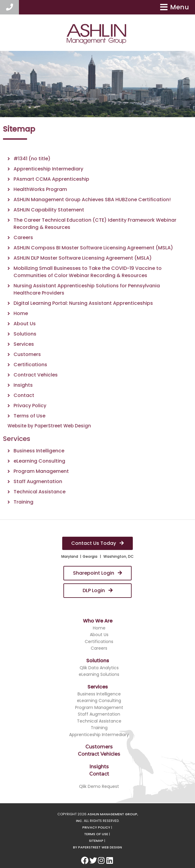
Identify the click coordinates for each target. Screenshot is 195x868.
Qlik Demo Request (99, 786)
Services (24, 344)
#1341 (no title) (32, 159)
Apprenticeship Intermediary (48, 169)
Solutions (25, 334)
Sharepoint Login (98, 573)
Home (21, 313)
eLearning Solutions (99, 674)
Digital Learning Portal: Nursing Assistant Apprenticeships (83, 303)
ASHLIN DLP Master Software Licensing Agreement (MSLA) (83, 258)
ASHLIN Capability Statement (49, 210)
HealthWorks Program (40, 189)
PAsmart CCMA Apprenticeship (51, 179)
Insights (23, 385)
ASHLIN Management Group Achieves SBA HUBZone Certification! (92, 200)
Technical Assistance (40, 492)
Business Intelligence (39, 451)
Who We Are (98, 621)
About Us (25, 324)
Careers (23, 237)
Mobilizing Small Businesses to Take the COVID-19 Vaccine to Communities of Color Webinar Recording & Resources (88, 272)
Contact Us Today (98, 543)
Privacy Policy (30, 406)
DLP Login (98, 590)
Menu (175, 7)
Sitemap (96, 841)
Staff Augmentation (38, 481)
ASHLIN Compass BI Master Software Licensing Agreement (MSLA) (93, 248)
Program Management (41, 471)
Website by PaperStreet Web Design (49, 426)
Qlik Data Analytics (99, 668)
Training (23, 502)
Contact (24, 395)
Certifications (30, 365)
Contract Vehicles (36, 375)
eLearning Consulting (39, 461)
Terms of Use (29, 416)
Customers (27, 354)
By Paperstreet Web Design (98, 847)
